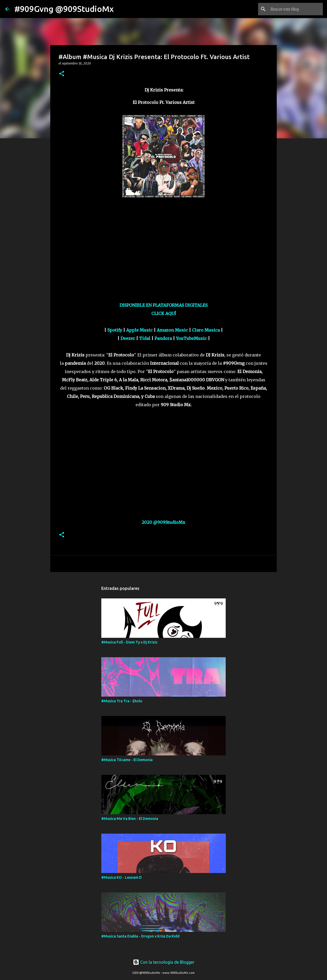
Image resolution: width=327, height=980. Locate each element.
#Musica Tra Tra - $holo (122, 701)
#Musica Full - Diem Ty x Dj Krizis (129, 642)
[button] (62, 74)
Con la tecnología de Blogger (164, 962)
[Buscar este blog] (296, 9)
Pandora (163, 338)
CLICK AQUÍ (164, 313)
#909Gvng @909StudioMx (64, 9)
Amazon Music (172, 330)
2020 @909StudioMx (163, 522)
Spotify (115, 330)
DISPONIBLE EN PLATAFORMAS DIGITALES (163, 305)
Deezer (128, 338)
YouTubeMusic (191, 338)
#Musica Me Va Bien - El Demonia (130, 819)
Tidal (145, 338)
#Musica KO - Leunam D (122, 877)
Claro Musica (206, 330)
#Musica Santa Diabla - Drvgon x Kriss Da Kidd (140, 936)
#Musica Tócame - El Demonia (127, 760)
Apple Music (139, 330)
